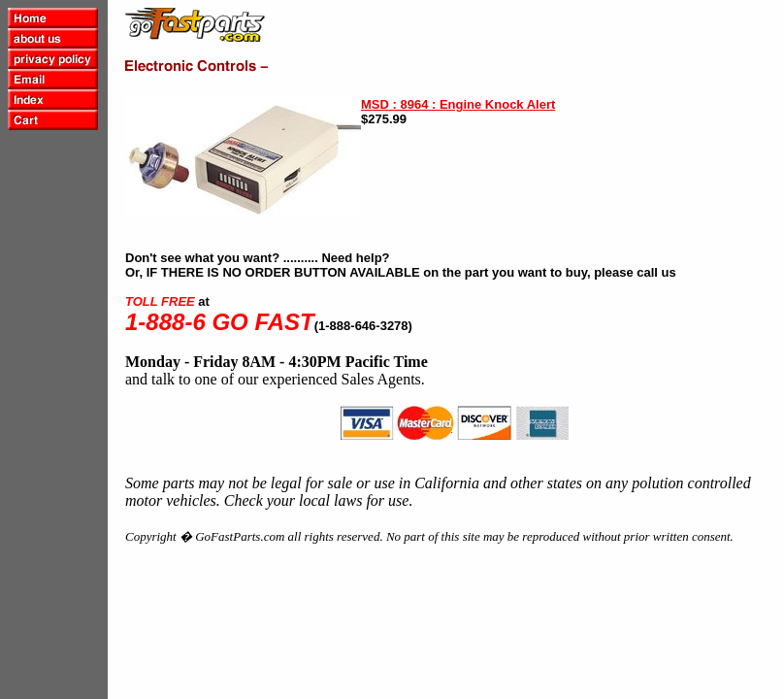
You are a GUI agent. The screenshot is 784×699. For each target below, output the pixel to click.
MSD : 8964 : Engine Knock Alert (458, 104)
